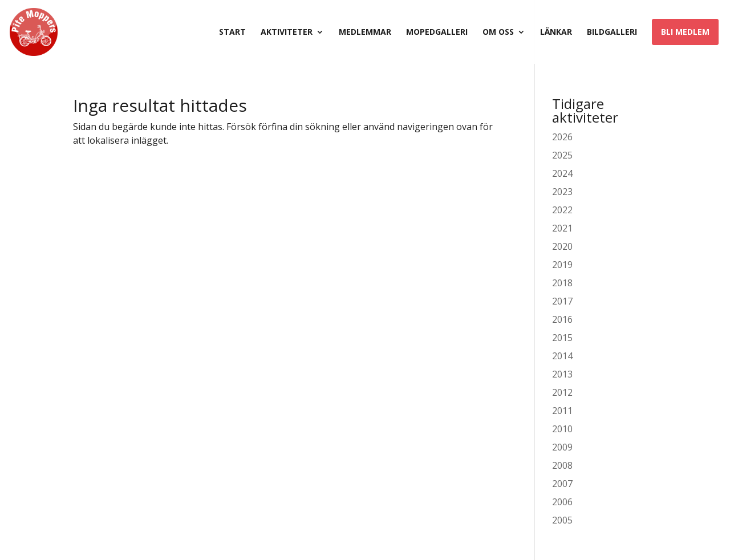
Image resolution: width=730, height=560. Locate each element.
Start (232, 33)
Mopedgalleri (437, 33)
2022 (562, 210)
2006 (562, 502)
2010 (562, 429)
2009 (562, 447)
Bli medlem (685, 32)
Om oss (498, 33)
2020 (562, 246)
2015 (562, 338)
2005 (562, 520)
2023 (562, 192)
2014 (562, 356)
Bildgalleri (612, 33)
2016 (562, 319)
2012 (562, 392)
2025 (562, 155)
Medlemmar (365, 33)
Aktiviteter (287, 33)
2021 (562, 228)
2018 (562, 283)
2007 (562, 484)
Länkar (556, 33)
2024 (562, 173)
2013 (562, 374)
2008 (562, 465)
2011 (562, 411)
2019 (562, 265)
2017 (562, 301)
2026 (562, 137)
